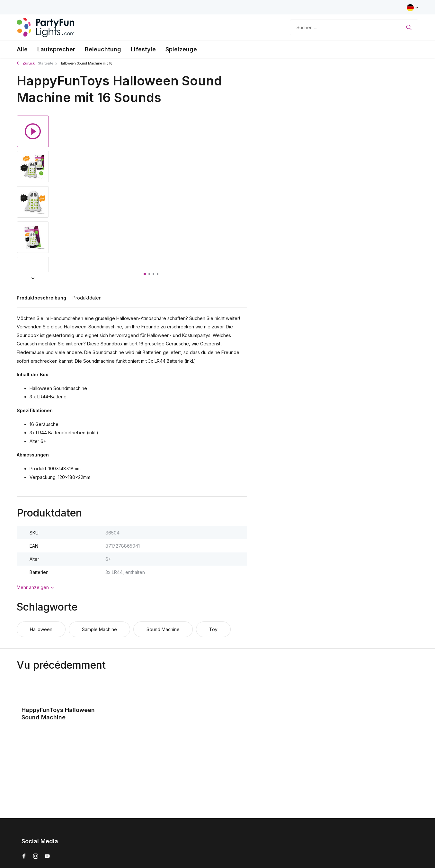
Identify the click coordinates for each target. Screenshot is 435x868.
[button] (145, 274)
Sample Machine (99, 629)
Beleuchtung (103, 49)
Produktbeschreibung (41, 298)
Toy (213, 629)
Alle (22, 49)
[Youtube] (47, 856)
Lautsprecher (56, 49)
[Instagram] (36, 856)
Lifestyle (143, 49)
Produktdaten (87, 298)
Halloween (41, 629)
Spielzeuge (181, 49)
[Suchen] (354, 27)
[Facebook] (24, 856)
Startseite (48, 63)
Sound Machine (163, 629)
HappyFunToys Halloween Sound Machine (58, 714)
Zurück (26, 63)
